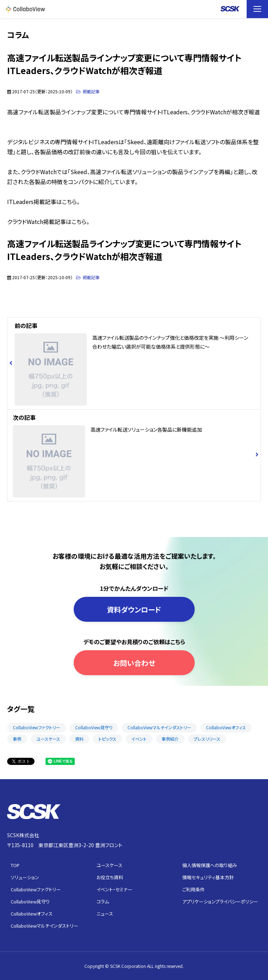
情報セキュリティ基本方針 (208, 877)
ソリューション (25, 877)
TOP (15, 865)
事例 (17, 739)
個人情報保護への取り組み (210, 865)
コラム (103, 901)
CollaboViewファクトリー (36, 727)
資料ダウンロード (134, 609)
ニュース (105, 914)
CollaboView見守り (94, 727)
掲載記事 (91, 91)
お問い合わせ (134, 663)
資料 (79, 739)
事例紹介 (170, 739)
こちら (69, 202)
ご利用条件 (193, 889)
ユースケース (48, 739)
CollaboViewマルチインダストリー (159, 727)
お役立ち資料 (110, 877)
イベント (139, 739)
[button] (257, 9)
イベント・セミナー (114, 889)
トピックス (107, 739)
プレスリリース (207, 739)
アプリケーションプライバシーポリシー (220, 901)
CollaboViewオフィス (226, 727)
